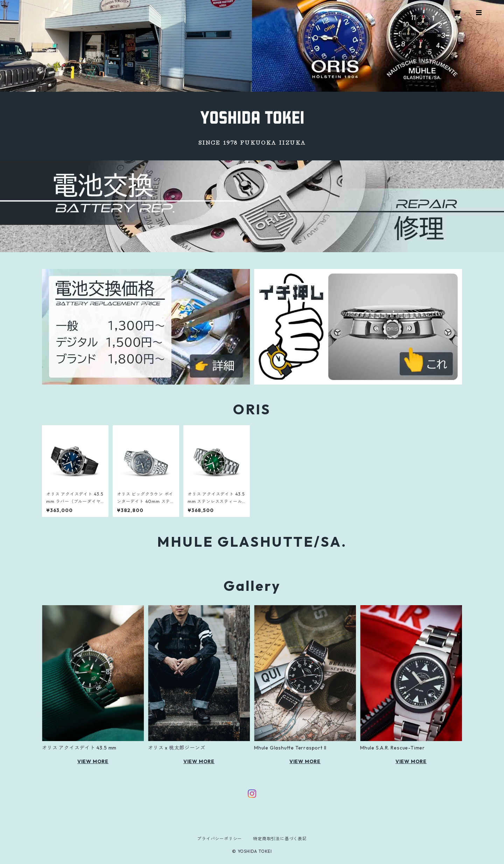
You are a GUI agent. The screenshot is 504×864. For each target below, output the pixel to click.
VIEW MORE (93, 761)
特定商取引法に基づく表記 (280, 839)
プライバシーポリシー (219, 839)
